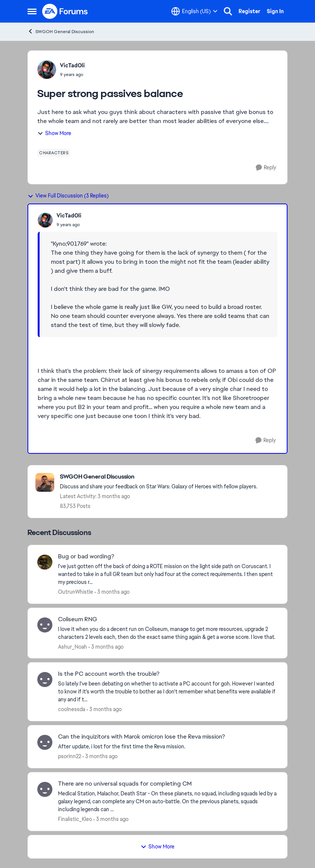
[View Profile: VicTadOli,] (47, 70)
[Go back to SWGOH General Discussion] (159, 477)
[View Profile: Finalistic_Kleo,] (45, 789)
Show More (54, 133)
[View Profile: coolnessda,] (45, 680)
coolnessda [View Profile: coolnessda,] (72, 709)
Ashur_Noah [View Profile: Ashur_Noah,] (73, 646)
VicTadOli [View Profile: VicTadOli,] (72, 65)
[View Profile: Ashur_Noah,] (45, 625)
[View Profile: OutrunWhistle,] (45, 562)
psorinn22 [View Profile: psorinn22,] (70, 756)
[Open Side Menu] (32, 11)
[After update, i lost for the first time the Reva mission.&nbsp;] (168, 747)
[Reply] (266, 168)
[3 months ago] (112, 592)
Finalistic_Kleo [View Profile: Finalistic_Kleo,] (75, 819)
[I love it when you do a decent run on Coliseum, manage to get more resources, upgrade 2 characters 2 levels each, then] (168, 633)
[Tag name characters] (54, 153)
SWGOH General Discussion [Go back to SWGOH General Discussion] (61, 31)
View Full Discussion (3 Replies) (68, 196)
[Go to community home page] (65, 11)
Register (249, 11)
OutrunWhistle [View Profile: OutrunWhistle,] (76, 592)
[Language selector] (194, 11)
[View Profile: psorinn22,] (45, 742)
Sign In (275, 11)
